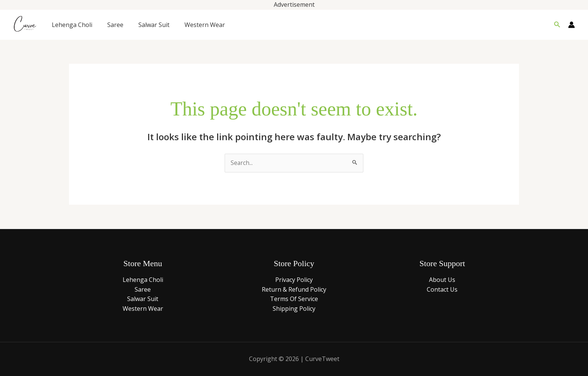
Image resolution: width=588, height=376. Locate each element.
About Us (442, 280)
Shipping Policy (294, 309)
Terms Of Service (294, 299)
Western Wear (205, 25)
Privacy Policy (294, 280)
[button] (557, 25)
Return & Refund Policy (294, 290)
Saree (115, 25)
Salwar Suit (154, 25)
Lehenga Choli (72, 25)
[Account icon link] (571, 25)
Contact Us (442, 290)
